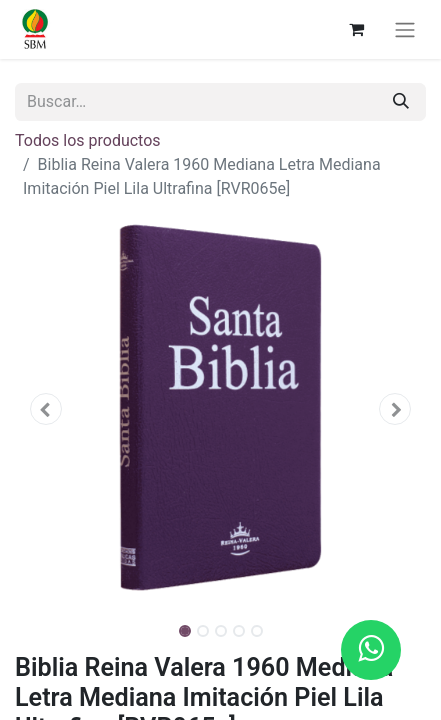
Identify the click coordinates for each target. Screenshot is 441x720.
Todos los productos (88, 140)
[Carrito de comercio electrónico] (356, 29)
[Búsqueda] (401, 102)
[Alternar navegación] (405, 29)
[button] (46, 409)
